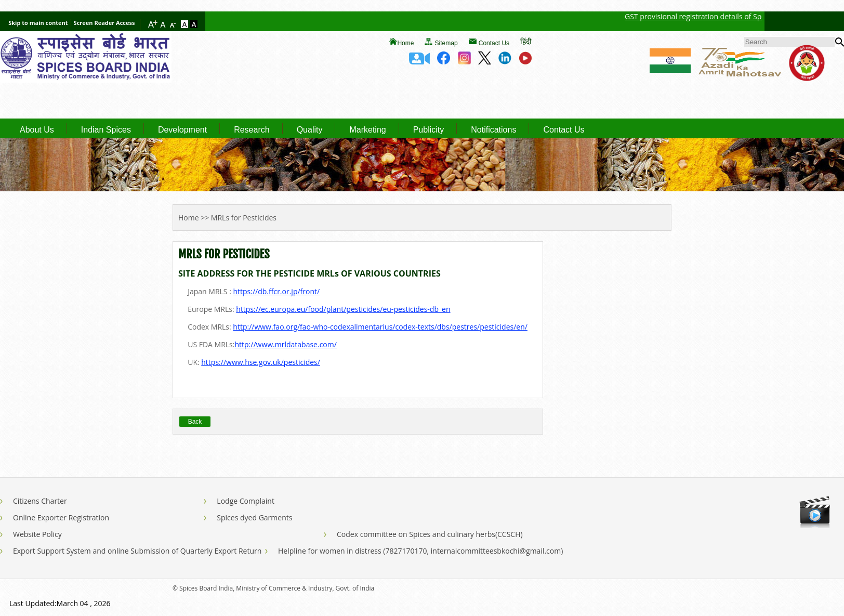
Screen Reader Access (104, 23)
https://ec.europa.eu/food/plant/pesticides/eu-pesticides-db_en (343, 309)
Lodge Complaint (246, 501)
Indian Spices (106, 130)
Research (252, 130)
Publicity (429, 130)
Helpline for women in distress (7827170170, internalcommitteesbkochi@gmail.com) (420, 551)
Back (195, 422)
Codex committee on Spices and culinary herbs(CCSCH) (430, 534)
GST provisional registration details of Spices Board (724, 16)
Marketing (367, 130)
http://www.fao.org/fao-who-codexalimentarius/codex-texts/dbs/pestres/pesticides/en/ (380, 327)
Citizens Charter (40, 501)
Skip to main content (38, 23)
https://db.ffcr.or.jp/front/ (276, 291)
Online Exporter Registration (61, 517)
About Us (37, 130)
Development (182, 130)
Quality (310, 130)
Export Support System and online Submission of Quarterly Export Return (137, 551)
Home (405, 43)
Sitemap (446, 43)
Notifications (493, 130)
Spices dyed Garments (254, 517)
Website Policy (37, 534)
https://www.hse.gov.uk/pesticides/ (261, 362)
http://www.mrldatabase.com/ (285, 344)
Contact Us (494, 43)
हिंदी (526, 41)
